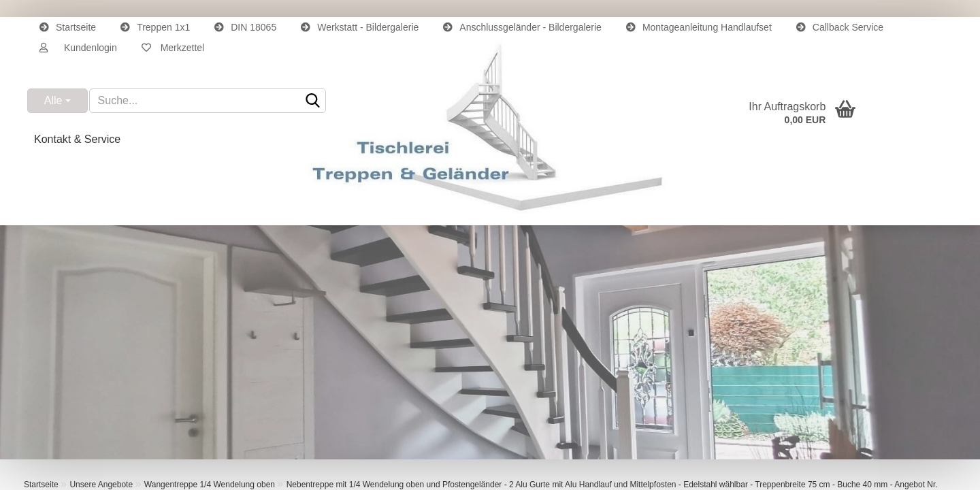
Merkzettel (173, 48)
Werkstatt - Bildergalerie (360, 27)
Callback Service (840, 27)
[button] (78, 48)
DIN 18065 (245, 27)
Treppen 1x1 (155, 27)
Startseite (68, 27)
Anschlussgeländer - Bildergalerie (522, 27)
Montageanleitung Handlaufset (699, 27)
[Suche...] (58, 101)
